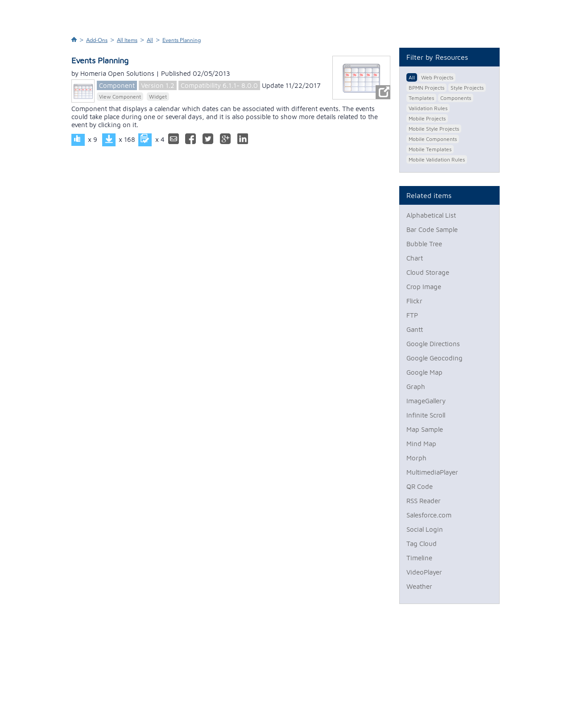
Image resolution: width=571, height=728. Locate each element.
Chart (415, 258)
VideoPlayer (424, 572)
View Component (120, 97)
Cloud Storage (428, 272)
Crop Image (424, 287)
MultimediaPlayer (432, 472)
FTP (412, 315)
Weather (419, 586)
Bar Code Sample (432, 230)
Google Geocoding (434, 358)
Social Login (425, 529)
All (150, 40)
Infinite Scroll (426, 415)
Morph (416, 458)
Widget (158, 97)
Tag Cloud (422, 544)
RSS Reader (424, 501)
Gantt (415, 329)
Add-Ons (97, 40)
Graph (416, 387)
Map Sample (425, 429)
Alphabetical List (431, 215)
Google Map (424, 372)
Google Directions (433, 344)
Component (117, 85)
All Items (127, 40)
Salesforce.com (429, 515)
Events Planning (182, 40)
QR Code (420, 486)
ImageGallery (426, 401)
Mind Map (421, 444)
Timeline (419, 558)
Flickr (414, 301)
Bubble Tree (424, 244)
